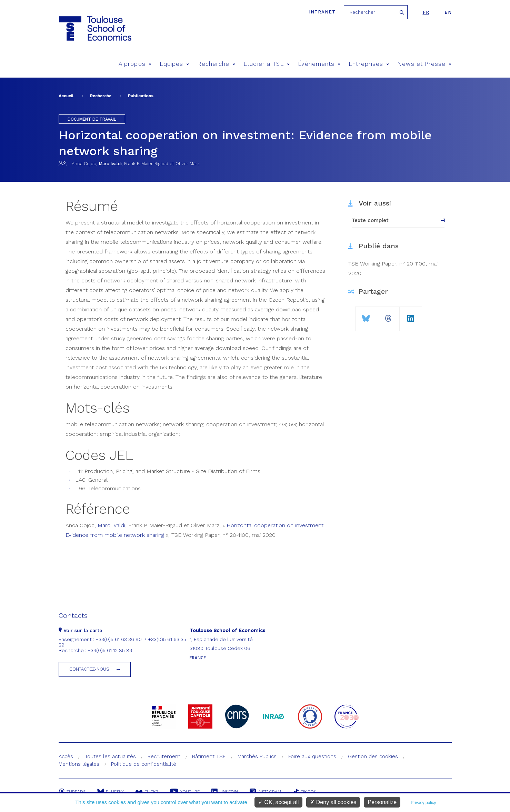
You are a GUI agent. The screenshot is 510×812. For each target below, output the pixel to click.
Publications (141, 96)
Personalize (382, 802)
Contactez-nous (89, 669)
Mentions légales (79, 764)
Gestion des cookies (373, 756)
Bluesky (111, 792)
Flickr (147, 792)
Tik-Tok (304, 792)
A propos (135, 64)
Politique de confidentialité (144, 764)
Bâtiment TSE (209, 756)
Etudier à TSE (267, 64)
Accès (66, 756)
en (448, 12)
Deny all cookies (333, 802)
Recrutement (164, 756)
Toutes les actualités (110, 756)
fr (426, 12)
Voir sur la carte (80, 630)
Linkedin (225, 792)
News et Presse (424, 64)
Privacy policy (423, 803)
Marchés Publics (257, 756)
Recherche (216, 64)
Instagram (265, 792)
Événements (319, 64)
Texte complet (370, 220)
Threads (72, 792)
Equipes (174, 64)
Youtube (185, 792)
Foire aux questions (312, 756)
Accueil (66, 96)
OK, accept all (278, 802)
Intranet (322, 12)
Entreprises (369, 64)
